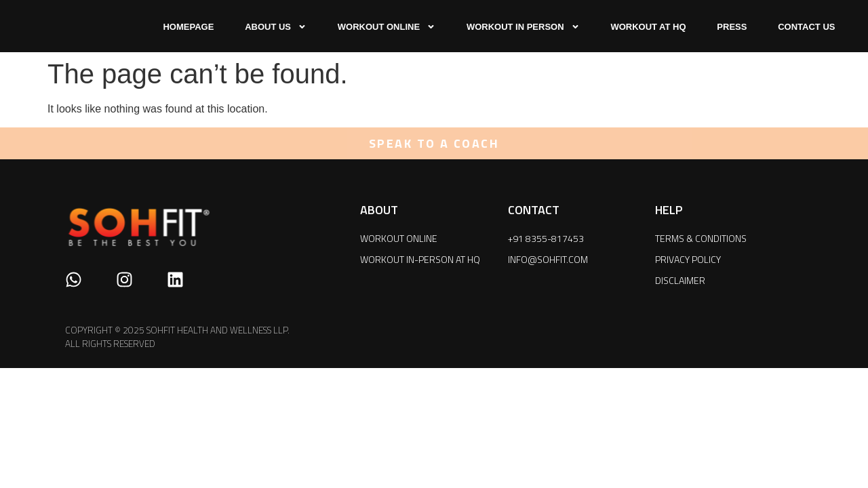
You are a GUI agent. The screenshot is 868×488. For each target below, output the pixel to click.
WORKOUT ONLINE (387, 27)
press (732, 27)
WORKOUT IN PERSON (523, 27)
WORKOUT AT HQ (648, 27)
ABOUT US (276, 27)
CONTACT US (806, 27)
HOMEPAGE (188, 27)
